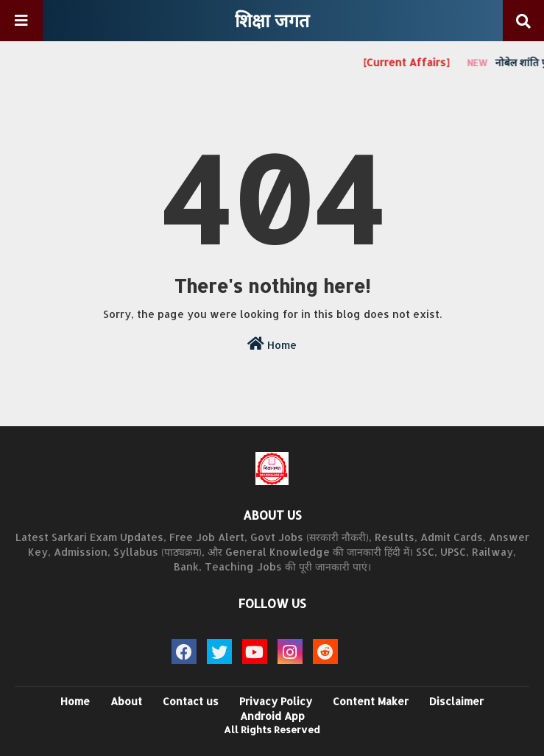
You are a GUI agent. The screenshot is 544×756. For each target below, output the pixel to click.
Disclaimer (456, 701)
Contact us (191, 701)
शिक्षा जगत (272, 20)
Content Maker (371, 701)
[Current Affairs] (411, 62)
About (126, 701)
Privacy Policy (276, 701)
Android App (272, 716)
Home (272, 344)
